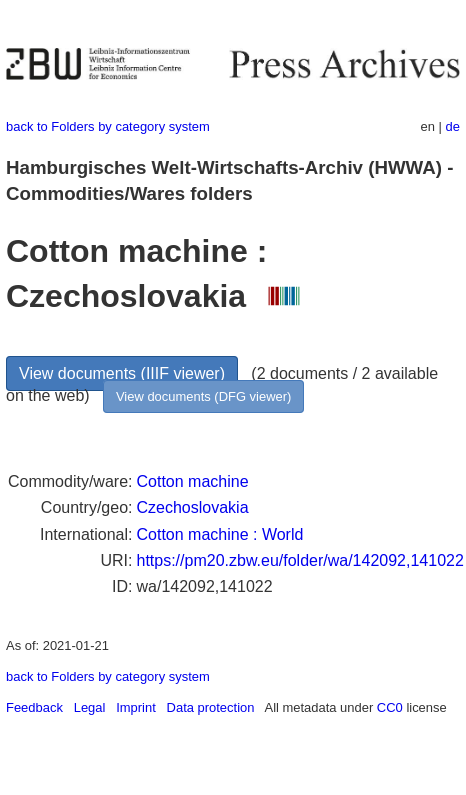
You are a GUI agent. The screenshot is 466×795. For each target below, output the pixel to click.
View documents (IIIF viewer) (122, 373)
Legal (90, 707)
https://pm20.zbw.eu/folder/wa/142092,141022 (299, 560)
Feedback (34, 707)
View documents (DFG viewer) (203, 396)
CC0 (390, 707)
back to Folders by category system (108, 126)
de (453, 126)
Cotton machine (192, 481)
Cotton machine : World (219, 534)
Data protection (211, 707)
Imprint (136, 707)
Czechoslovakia (192, 507)
